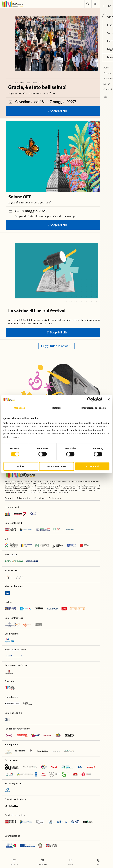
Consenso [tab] (20, 408)
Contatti (9, 498)
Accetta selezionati (56, 466)
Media (99, 862)
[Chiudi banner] (109, 399)
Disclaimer (40, 498)
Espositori (14, 862)
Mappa (71, 862)
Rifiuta (21, 466)
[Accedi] (95, 4)
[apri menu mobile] (109, 4)
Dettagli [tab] (57, 408)
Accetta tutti (92, 466)
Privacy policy (24, 498)
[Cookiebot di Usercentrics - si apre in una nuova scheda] (89, 399)
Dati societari (55, 498)
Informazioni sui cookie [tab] (93, 408)
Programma (42, 862)
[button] (88, 4)
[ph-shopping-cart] (102, 4)
